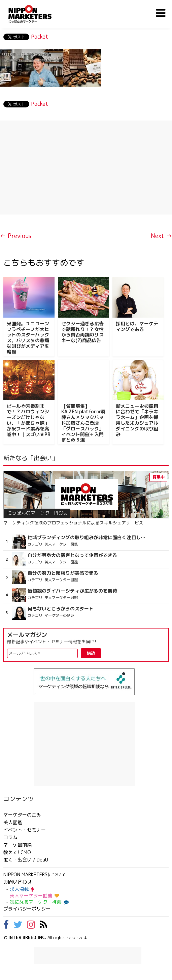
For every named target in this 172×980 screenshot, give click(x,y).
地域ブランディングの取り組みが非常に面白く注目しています (87, 538)
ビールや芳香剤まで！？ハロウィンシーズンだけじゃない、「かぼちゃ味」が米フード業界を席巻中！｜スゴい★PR (29, 420)
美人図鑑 (13, 822)
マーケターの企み (22, 815)
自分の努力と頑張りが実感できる (63, 573)
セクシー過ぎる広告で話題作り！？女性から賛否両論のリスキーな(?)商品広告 (82, 332)
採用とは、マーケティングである (137, 326)
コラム (10, 837)
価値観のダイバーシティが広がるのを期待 (72, 591)
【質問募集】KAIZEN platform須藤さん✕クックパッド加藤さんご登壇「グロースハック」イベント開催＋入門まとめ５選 (83, 423)
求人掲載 (22, 889)
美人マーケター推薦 (35, 896)
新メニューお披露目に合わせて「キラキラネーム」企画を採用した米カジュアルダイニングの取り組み (137, 420)
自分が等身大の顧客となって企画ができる (72, 555)
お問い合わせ (18, 882)
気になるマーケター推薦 (38, 902)
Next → (161, 236)
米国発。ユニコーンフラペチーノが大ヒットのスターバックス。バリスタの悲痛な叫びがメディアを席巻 (28, 338)
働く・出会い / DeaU (26, 860)
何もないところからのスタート (61, 609)
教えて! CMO (17, 852)
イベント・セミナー (25, 830)
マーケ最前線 (18, 845)
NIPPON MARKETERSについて (35, 874)
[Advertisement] (86, 168)
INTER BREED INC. (27, 937)
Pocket (40, 37)
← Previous (16, 236)
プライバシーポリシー (27, 909)
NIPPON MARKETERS (37, 14)
